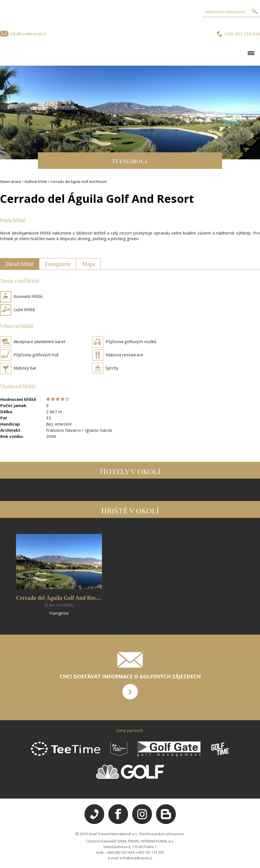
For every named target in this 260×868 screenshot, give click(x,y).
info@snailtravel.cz (28, 34)
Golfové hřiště (36, 182)
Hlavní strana (10, 182)
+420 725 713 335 (150, 852)
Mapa (88, 264)
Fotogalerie (58, 264)
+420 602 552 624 (242, 34)
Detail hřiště (20, 264)
